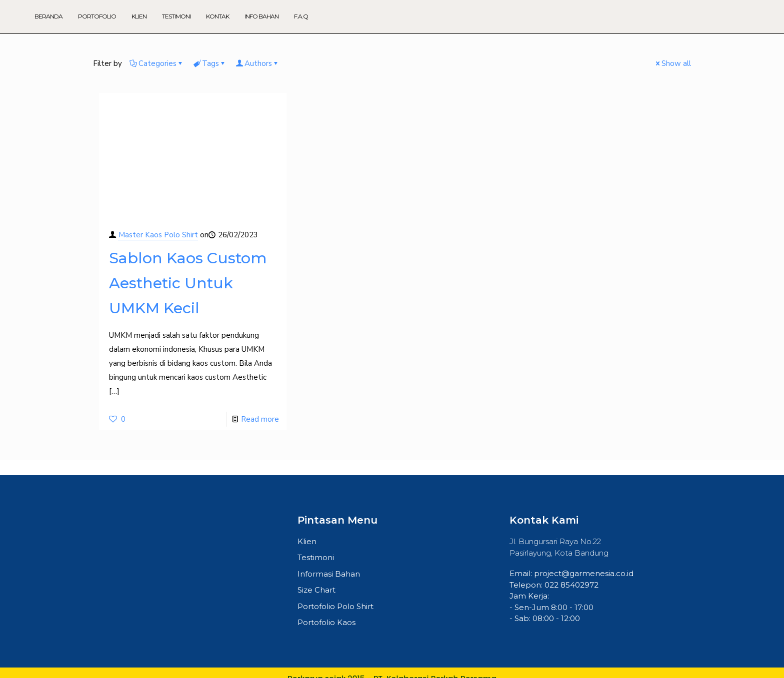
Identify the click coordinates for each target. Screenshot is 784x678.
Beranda (48, 16)
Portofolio (97, 16)
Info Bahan (261, 16)
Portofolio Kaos (326, 623)
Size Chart (316, 590)
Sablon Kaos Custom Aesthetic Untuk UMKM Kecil (188, 283)
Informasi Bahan (329, 574)
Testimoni (176, 16)
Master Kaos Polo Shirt (158, 235)
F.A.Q (301, 16)
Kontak (217, 16)
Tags (210, 63)
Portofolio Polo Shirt (335, 606)
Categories (157, 63)
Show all (672, 63)
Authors (257, 63)
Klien (139, 16)
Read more (260, 419)
